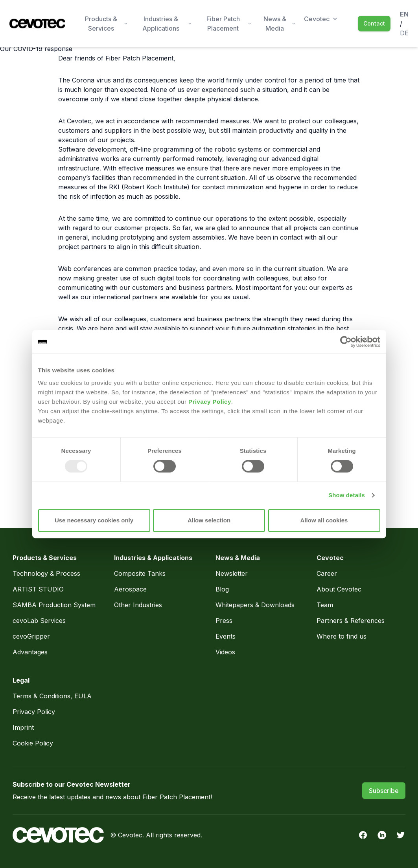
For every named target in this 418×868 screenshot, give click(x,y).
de (404, 33)
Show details (347, 495)
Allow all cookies (324, 520)
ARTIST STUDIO (38, 589)
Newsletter (232, 573)
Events (226, 636)
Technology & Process (47, 573)
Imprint (23, 727)
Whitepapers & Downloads (255, 605)
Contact (374, 23)
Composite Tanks (140, 573)
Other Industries (138, 605)
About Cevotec (339, 589)
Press (224, 621)
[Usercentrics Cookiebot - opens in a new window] (346, 342)
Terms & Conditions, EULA (52, 696)
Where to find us (342, 636)
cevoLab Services (39, 621)
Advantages (30, 652)
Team (325, 605)
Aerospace (131, 589)
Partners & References (351, 621)
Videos (225, 652)
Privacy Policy (210, 402)
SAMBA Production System (54, 605)
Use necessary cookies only (94, 520)
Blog (222, 589)
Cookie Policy (33, 743)
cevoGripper (31, 636)
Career (327, 573)
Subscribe (384, 791)
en (404, 14)
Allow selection (209, 520)
